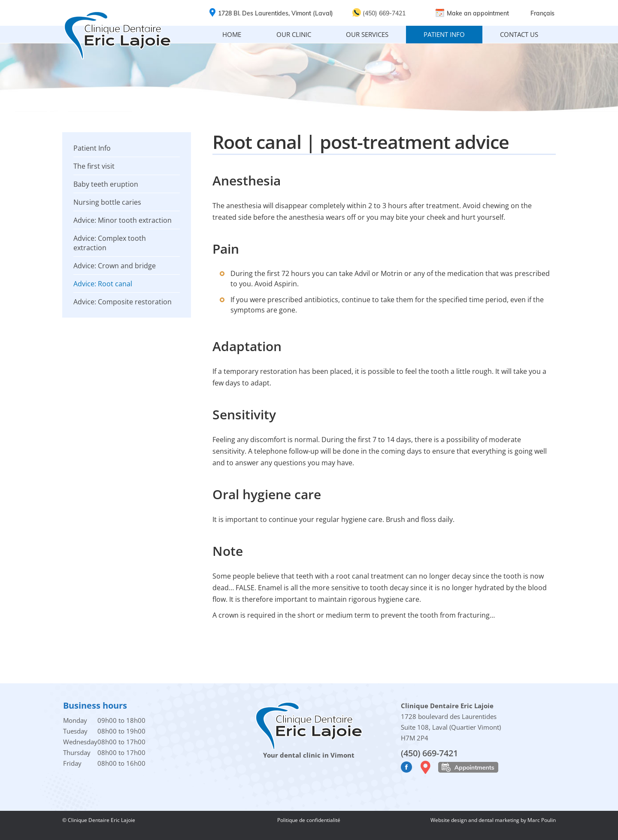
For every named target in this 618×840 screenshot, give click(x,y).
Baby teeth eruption (106, 184)
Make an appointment (478, 13)
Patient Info (92, 148)
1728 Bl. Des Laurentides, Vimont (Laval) (276, 13)
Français (542, 13)
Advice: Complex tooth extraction (110, 243)
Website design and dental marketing (476, 820)
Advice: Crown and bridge (115, 266)
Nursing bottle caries (107, 202)
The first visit (94, 166)
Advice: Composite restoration (123, 302)
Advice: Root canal (103, 284)
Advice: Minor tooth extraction (123, 220)
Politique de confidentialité (309, 820)
